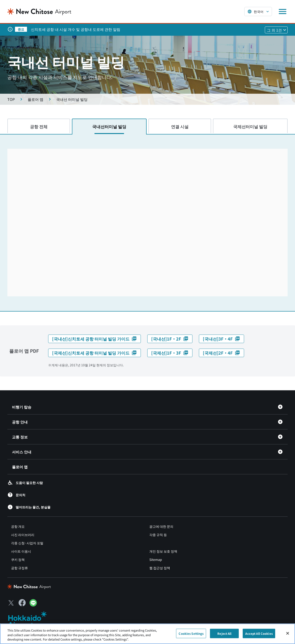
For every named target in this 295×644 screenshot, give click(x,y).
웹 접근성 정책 (160, 568)
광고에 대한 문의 (161, 526)
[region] (147, 634)
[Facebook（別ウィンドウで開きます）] (22, 603)
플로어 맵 (20, 467)
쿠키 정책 (18, 559)
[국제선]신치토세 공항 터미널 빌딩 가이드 (94, 353)
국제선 (250, 126)
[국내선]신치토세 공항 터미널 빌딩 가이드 (94, 339)
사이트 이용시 (21, 551)
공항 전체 (39, 126)
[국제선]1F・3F (170, 353)
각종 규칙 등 (158, 535)
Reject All (224, 633)
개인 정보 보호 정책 (163, 551)
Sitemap (156, 559)
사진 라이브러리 (23, 535)
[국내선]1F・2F (170, 339)
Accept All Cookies (259, 633)
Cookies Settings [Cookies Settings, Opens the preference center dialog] (191, 633)
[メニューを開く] (283, 12)
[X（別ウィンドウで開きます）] (11, 603)
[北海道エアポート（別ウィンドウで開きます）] (31, 620)
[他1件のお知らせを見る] (276, 30)
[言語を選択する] (258, 12)
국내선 (109, 126)
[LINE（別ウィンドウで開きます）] (33, 605)
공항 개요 (18, 526)
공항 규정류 (19, 568)
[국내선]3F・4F (221, 339)
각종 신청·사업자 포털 (27, 543)
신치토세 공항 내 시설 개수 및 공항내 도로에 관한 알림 (76, 29)
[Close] (288, 633)
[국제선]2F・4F (221, 353)
